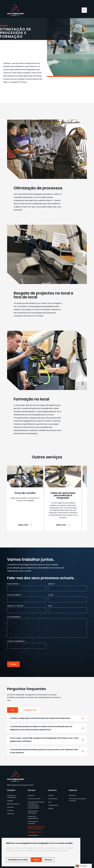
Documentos (53, 799)
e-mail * (51, 595)
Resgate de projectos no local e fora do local (36, 828)
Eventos (51, 795)
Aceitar (36, 860)
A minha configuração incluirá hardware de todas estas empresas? (40, 718)
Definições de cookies (18, 860)
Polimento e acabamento (12, 796)
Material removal (13, 804)
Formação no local (34, 832)
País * (50, 606)
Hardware (11, 807)
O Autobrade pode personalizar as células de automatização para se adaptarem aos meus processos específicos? (41, 728)
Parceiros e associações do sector (78, 800)
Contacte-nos (30, 710)
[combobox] (83, 866)
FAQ (13, 710)
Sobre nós (72, 795)
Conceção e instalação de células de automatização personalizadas (36, 805)
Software (10, 810)
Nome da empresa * (15, 595)
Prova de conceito (34, 799)
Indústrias (11, 814)
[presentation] (24, 655)
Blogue (51, 808)
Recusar (48, 860)
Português (81, 866)
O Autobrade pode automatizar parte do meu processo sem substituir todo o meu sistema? (44, 751)
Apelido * (52, 584)
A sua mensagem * (14, 617)
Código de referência (16, 641)
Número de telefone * (16, 606)
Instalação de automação (33, 812)
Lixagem (10, 801)
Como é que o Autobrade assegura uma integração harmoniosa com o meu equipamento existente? (44, 740)
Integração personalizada (33, 817)
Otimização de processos (33, 823)
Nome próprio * (13, 584)
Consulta (31, 795)
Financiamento (33, 835)
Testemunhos (53, 805)
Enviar (13, 664)
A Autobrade (19, 405)
